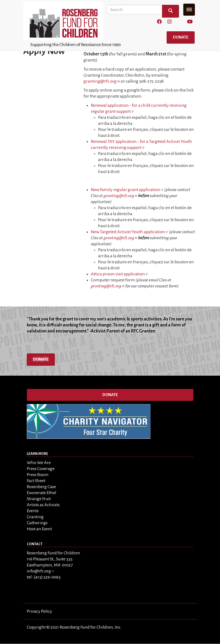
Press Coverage (41, 469)
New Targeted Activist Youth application (130, 232)
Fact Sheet (36, 481)
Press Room (38, 475)
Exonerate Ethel (42, 493)
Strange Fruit (39, 499)
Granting (35, 517)
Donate (181, 37)
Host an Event (39, 529)
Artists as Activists (43, 505)
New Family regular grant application (127, 190)
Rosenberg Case (41, 487)
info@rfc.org (41, 571)
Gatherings (37, 523)
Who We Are (39, 463)
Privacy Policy (39, 611)
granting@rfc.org (102, 81)
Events (33, 511)
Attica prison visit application (120, 274)
